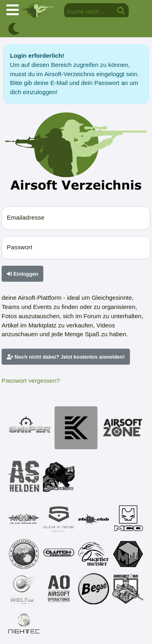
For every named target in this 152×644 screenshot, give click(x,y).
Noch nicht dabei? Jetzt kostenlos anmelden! (66, 357)
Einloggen (22, 274)
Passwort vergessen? (31, 381)
